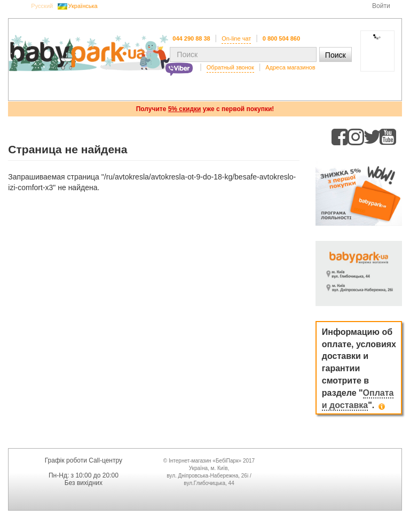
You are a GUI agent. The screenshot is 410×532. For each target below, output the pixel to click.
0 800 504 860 (281, 38)
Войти (381, 6)
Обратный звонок (230, 67)
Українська (83, 6)
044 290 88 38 (191, 38)
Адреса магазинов (290, 67)
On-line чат (236, 38)
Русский (42, 6)
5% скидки (185, 109)
